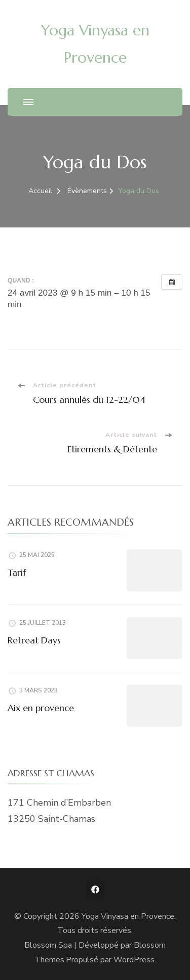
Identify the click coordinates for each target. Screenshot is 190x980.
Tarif (17, 572)
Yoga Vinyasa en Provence (128, 916)
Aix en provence (41, 708)
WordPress (134, 960)
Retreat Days (34, 640)
